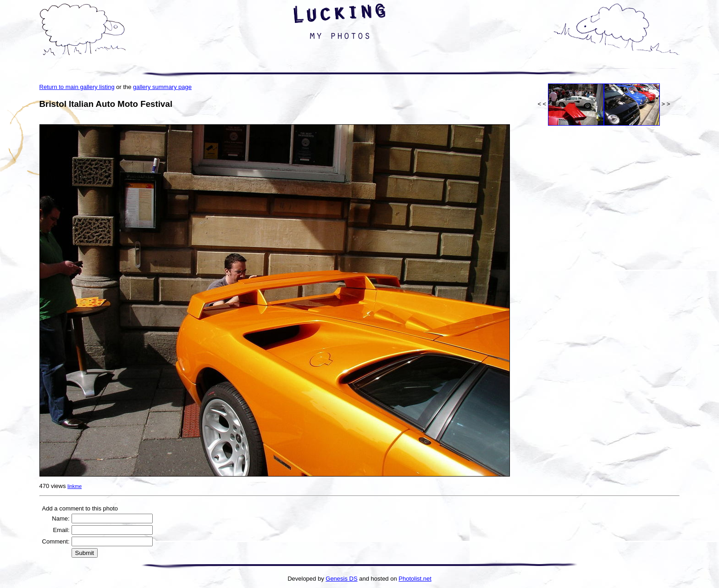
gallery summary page (162, 87)
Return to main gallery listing (77, 87)
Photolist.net (415, 579)
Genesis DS (341, 579)
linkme (75, 486)
